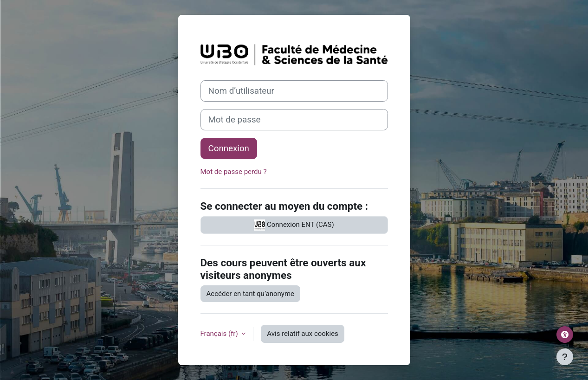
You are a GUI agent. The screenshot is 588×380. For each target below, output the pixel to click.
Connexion (229, 148)
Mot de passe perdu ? (234, 172)
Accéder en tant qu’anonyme (251, 294)
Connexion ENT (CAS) (294, 225)
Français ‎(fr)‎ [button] (220, 334)
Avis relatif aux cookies (303, 334)
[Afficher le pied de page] (565, 357)
